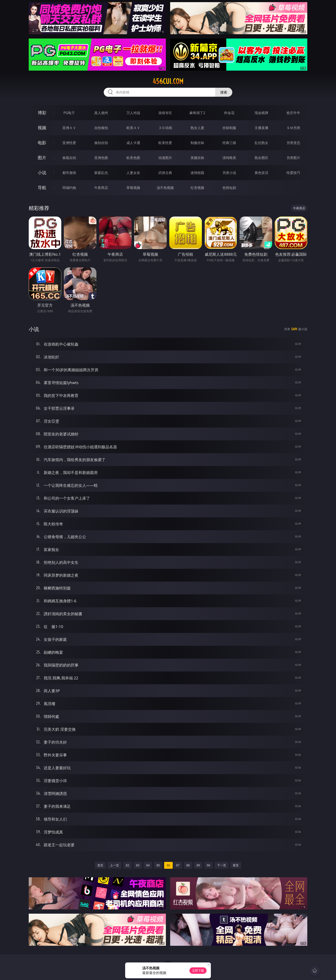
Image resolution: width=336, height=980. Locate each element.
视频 (42, 128)
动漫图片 (165, 158)
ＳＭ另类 (293, 128)
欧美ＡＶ (133, 128)
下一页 (222, 865)
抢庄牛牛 (293, 113)
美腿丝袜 (197, 158)
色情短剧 (229, 188)
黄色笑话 (261, 173)
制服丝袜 (197, 143)
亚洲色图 (101, 158)
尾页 (236, 865)
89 (198, 865)
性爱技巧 (293, 173)
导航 (42, 188)
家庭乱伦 (101, 173)
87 (178, 865)
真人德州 (101, 113)
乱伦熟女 (261, 143)
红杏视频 (197, 188)
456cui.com (168, 81)
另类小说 (229, 173)
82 (127, 865)
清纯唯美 (229, 158)
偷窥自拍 (69, 158)
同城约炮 (69, 188)
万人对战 (133, 113)
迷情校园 (197, 173)
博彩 (42, 113)
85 (158, 865)
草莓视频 (133, 188)
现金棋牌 (261, 113)
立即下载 (198, 970)
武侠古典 (165, 173)
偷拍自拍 (101, 143)
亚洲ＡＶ (69, 128)
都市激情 (69, 173)
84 (148, 865)
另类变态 (293, 143)
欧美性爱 (165, 143)
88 (188, 865)
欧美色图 (133, 158)
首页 (100, 865)
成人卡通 (133, 143)
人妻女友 (133, 173)
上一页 (114, 865)
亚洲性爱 (69, 143)
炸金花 (229, 113)
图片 (42, 158)
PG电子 (69, 113)
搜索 (224, 92)
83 (138, 865)
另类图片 (293, 158)
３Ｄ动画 (165, 128)
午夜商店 (101, 188)
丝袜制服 (229, 128)
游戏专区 (165, 113)
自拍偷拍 (101, 128)
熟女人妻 (197, 128)
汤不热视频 (165, 188)
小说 (42, 173)
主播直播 (261, 128)
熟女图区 (261, 158)
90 (208, 865)
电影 (42, 143)
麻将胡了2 (197, 113)
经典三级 (229, 143)
